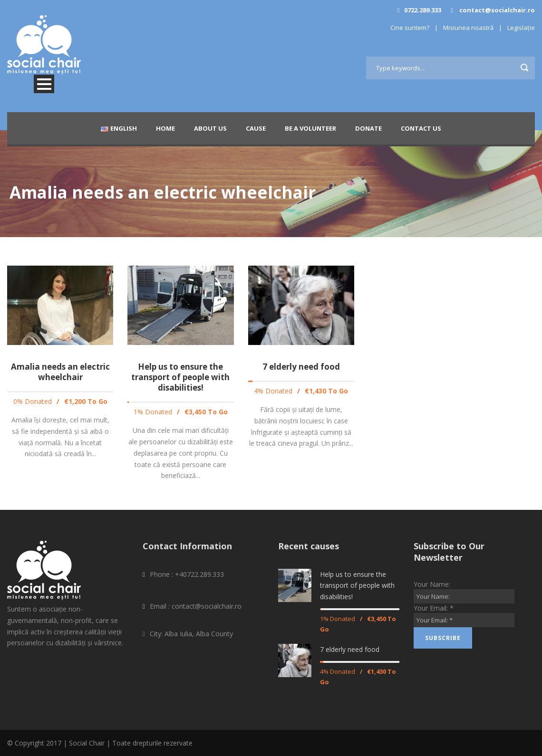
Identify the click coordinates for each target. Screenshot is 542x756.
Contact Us (421, 128)
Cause (256, 128)
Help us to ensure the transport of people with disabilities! (180, 377)
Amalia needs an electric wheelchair (60, 372)
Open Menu (44, 84)
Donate (368, 128)
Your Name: (432, 584)
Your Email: (434, 608)
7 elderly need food (301, 367)
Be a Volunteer (310, 128)
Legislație (521, 28)
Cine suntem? (410, 28)
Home (165, 128)
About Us (210, 128)
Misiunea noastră (468, 28)
